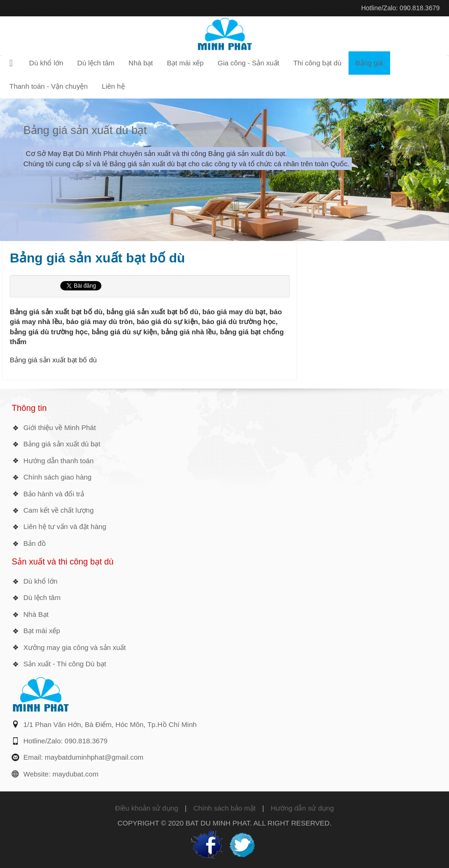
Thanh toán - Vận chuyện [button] (49, 86)
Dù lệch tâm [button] (96, 63)
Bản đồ (35, 543)
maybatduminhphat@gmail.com (94, 757)
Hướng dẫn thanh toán (58, 461)
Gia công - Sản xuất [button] (249, 63)
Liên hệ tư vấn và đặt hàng (65, 526)
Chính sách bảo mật (225, 808)
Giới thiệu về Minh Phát (60, 427)
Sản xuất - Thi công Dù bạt (65, 664)
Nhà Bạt (36, 614)
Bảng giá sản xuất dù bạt (85, 130)
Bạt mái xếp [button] (185, 63)
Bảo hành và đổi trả (54, 494)
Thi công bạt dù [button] (317, 63)
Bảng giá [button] (369, 63)
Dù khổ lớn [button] (46, 63)
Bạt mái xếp (42, 631)
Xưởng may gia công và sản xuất (75, 647)
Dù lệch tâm (42, 597)
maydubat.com (75, 774)
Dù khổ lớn (40, 581)
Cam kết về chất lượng (59, 510)
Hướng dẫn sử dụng (302, 808)
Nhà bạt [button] (141, 63)
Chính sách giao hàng (57, 477)
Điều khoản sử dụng (146, 808)
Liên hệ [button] (113, 86)
